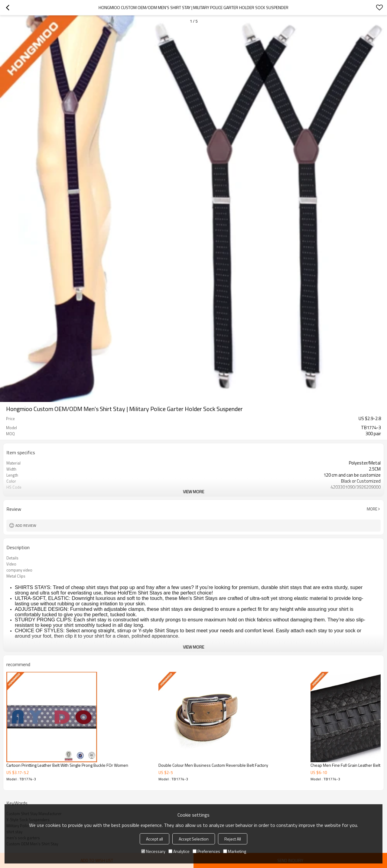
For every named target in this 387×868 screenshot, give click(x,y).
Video (11, 564)
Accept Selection (194, 839)
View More (193, 492)
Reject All (233, 839)
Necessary (153, 851)
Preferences (206, 851)
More (372, 509)
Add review (26, 525)
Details (12, 558)
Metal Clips (16, 576)
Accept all (154, 839)
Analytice (179, 851)
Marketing (235, 851)
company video (19, 570)
